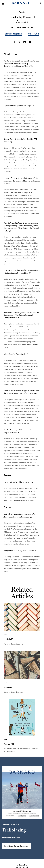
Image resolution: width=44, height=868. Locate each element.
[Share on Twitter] (19, 42)
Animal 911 (9, 744)
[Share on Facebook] (14, 42)
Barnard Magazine (13, 34)
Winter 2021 (34, 34)
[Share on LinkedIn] (25, 42)
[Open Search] (40, 4)
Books (22, 12)
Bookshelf (8, 639)
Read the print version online (16, 846)
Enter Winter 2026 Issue (11, 838)
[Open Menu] (3, 4)
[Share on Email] (30, 42)
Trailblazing (14, 830)
